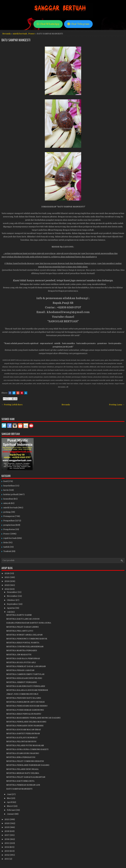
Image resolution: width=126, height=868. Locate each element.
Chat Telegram (78, 24)
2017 (7, 835)
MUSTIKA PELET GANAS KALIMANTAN (26, 777)
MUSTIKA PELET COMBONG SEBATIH (25, 761)
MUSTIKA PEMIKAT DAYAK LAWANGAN (26, 666)
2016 (7, 839)
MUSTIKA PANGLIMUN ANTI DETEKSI (26, 702)
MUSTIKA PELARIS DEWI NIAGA (22, 769)
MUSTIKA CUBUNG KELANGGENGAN (25, 647)
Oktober (11, 600)
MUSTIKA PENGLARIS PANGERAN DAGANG (28, 765)
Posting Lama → (117, 405)
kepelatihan (9, 486)
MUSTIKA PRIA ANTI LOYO (20, 631)
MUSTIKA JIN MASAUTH (19, 655)
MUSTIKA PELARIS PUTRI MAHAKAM (25, 745)
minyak (7, 503)
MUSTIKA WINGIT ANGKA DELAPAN (24, 635)
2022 (7, 589)
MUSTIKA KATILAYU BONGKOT (22, 738)
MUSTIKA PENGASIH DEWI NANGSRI (25, 726)
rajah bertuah (10, 538)
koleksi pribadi (11, 494)
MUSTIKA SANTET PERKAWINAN (23, 733)
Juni (9, 794)
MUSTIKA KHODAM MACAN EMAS (24, 730)
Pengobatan (9, 529)
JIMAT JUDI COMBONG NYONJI (22, 694)
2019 (7, 827)
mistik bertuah (20, 34)
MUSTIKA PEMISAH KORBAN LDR (23, 785)
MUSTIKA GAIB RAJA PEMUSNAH (23, 658)
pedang (7, 512)
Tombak (7, 551)
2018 (7, 831)
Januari (11, 814)
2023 (7, 585)
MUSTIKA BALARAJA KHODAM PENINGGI (27, 690)
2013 (7, 851)
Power (32, 34)
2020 (7, 823)
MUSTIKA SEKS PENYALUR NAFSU (24, 714)
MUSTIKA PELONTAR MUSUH (21, 742)
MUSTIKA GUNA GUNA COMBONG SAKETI (27, 749)
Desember (12, 592)
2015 (7, 843)
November (12, 596)
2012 (7, 855)
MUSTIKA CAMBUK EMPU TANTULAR (25, 674)
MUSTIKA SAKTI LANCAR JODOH (23, 619)
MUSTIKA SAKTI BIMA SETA (20, 781)
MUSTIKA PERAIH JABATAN (20, 670)
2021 (7, 819)
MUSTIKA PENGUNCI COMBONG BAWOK (27, 639)
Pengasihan (9, 521)
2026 (7, 573)
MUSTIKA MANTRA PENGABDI (22, 650)
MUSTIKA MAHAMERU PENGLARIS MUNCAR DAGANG (33, 718)
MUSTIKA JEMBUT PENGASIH (22, 682)
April (10, 802)
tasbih (6, 547)
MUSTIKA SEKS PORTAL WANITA (23, 643)
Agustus (11, 608)
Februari (12, 810)
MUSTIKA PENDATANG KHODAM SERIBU (27, 706)
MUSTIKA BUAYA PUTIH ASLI (21, 662)
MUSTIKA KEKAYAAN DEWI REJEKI (24, 678)
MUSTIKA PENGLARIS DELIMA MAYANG (26, 722)
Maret (10, 806)
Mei (9, 798)
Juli (9, 612)
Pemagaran (9, 516)
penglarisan (9, 525)
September (13, 604)
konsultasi (8, 499)
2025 (7, 577)
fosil (5, 481)
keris (6, 490)
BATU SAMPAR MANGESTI (16, 40)
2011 (7, 859)
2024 (7, 581)
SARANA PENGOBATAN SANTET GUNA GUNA (29, 623)
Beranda (7, 34)
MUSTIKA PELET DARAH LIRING (22, 627)
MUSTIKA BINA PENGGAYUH (21, 757)
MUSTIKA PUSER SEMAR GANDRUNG (25, 710)
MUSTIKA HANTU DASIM (19, 615)
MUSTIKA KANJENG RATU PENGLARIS (26, 686)
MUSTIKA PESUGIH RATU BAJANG (24, 698)
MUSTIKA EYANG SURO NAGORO (23, 753)
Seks (6, 542)
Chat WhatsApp (48, 24)
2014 (7, 847)
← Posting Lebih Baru (12, 405)
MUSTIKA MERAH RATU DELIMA (23, 773)
